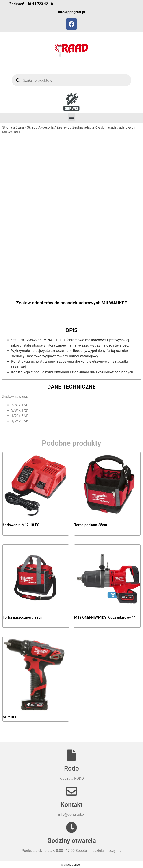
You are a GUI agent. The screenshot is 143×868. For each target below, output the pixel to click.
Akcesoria (46, 127)
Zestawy (63, 127)
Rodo (71, 768)
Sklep (31, 127)
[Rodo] (71, 755)
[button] (71, 117)
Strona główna (13, 127)
